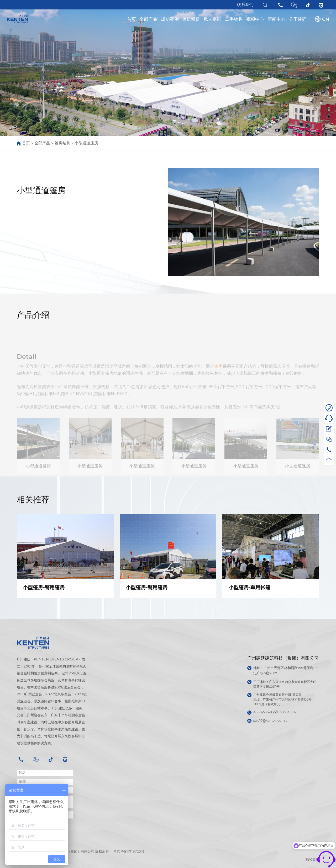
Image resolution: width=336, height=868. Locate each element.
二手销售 (234, 19)
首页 (132, 19)
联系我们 (245, 5)
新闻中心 (276, 19)
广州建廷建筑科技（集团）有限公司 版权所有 (74, 851)
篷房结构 (62, 143)
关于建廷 (298, 19)
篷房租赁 (191, 19)
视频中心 (255, 19)
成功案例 (170, 19)
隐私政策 (312, 859)
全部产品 (148, 19)
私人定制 (212, 19)
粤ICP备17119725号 (129, 851)
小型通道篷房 (86, 143)
